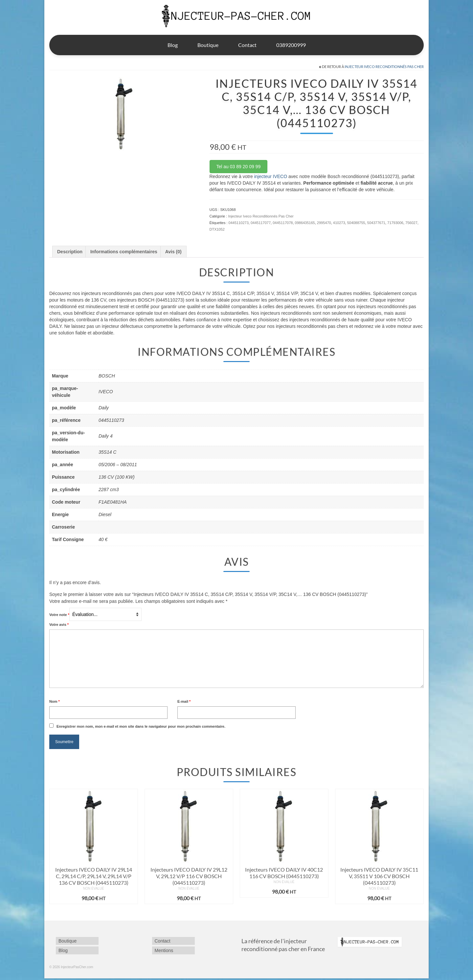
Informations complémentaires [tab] (124, 252)
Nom (55, 701)
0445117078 (283, 223)
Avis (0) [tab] (173, 252)
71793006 (395, 223)
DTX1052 (217, 229)
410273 (339, 223)
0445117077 (261, 223)
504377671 (376, 223)
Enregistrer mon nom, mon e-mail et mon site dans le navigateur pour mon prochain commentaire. (141, 726)
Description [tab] (70, 252)
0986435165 (305, 223)
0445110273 (239, 223)
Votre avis (59, 625)
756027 (411, 223)
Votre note (59, 615)
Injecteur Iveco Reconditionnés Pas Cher (384, 67)
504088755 (356, 223)
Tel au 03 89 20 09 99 (239, 167)
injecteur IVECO (271, 176)
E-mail (184, 701)
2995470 (324, 223)
